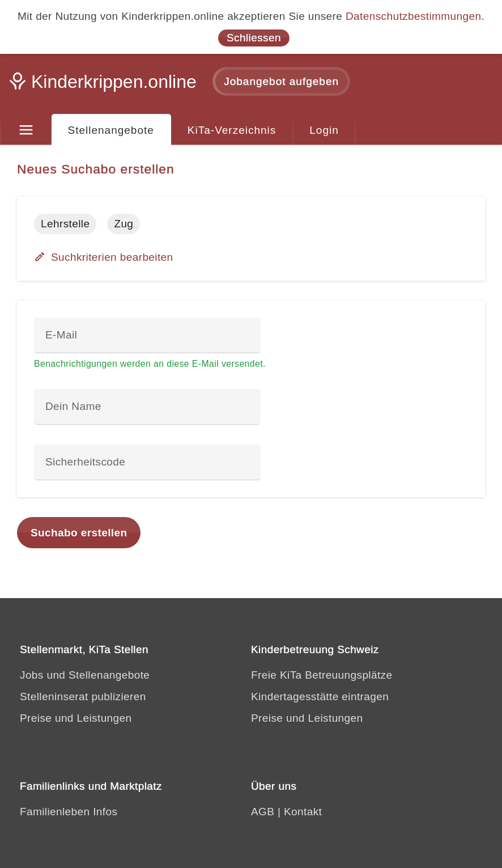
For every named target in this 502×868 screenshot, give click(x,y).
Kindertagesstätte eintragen (320, 696)
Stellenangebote (111, 130)
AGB (263, 812)
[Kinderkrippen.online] (105, 85)
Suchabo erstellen (79, 533)
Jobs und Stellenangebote (85, 675)
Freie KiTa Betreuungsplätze (322, 675)
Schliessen (254, 38)
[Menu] (26, 130)
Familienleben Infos (69, 812)
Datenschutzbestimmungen (413, 16)
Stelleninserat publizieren (83, 696)
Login (324, 130)
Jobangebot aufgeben (281, 81)
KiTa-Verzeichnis (232, 130)
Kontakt (303, 812)
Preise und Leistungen (76, 718)
